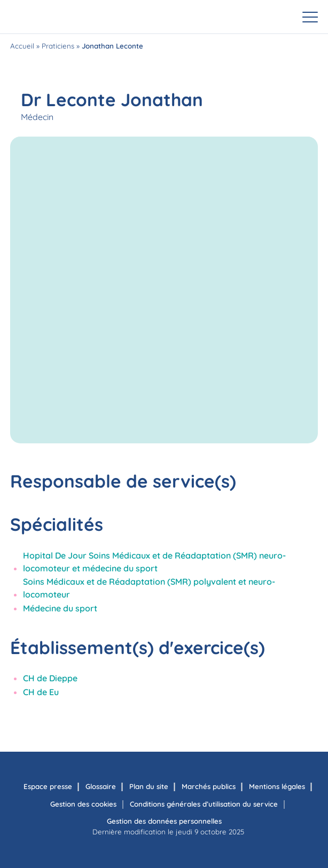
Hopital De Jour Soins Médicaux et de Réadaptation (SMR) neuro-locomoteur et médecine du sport (154, 562)
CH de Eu (41, 692)
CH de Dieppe (50, 678)
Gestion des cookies (83, 804)
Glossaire (101, 786)
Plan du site (149, 786)
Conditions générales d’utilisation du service (204, 804)
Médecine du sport (60, 608)
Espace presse (48, 786)
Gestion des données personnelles (164, 821)
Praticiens (58, 46)
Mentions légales (277, 786)
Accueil (22, 46)
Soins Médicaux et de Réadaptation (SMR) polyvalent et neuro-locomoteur (149, 588)
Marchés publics (209, 786)
